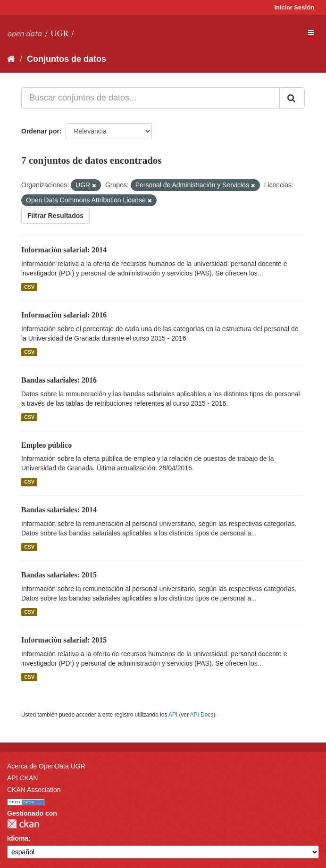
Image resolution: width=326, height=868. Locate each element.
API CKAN (22, 778)
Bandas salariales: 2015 (59, 575)
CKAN (23, 824)
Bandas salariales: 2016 (59, 380)
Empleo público (46, 445)
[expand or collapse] (311, 33)
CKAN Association (34, 790)
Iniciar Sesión (294, 7)
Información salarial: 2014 (64, 250)
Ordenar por (40, 131)
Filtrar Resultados (55, 216)
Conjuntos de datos (67, 59)
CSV (29, 287)
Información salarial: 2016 (64, 315)
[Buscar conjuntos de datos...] (150, 98)
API (173, 715)
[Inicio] (11, 59)
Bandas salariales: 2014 (59, 510)
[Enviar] (292, 98)
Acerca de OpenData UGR (46, 766)
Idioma (18, 838)
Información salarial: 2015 (64, 640)
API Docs (202, 715)
